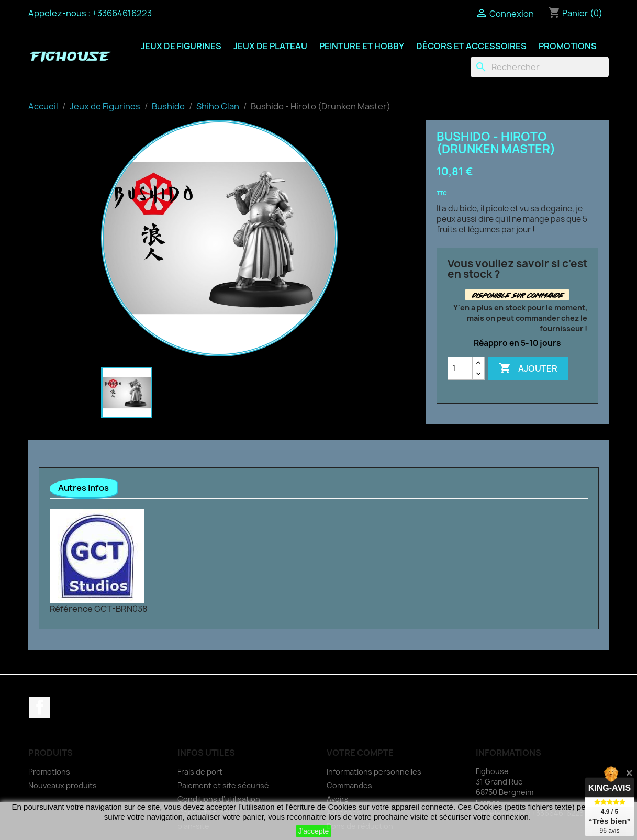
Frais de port (200, 772)
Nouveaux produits (63, 785)
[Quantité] (460, 368)
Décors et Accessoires (471, 46)
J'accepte (314, 831)
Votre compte (360, 753)
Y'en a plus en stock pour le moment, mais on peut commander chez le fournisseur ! (520, 318)
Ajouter (528, 368)
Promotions (568, 46)
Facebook (40, 707)
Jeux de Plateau (270, 46)
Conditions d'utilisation (219, 799)
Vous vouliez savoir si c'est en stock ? (518, 269)
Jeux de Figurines (181, 46)
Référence (71, 609)
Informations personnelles (374, 772)
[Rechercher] (540, 67)
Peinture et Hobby (362, 46)
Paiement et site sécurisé (223, 785)
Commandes (349, 785)
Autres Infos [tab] (83, 488)
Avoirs (338, 799)
